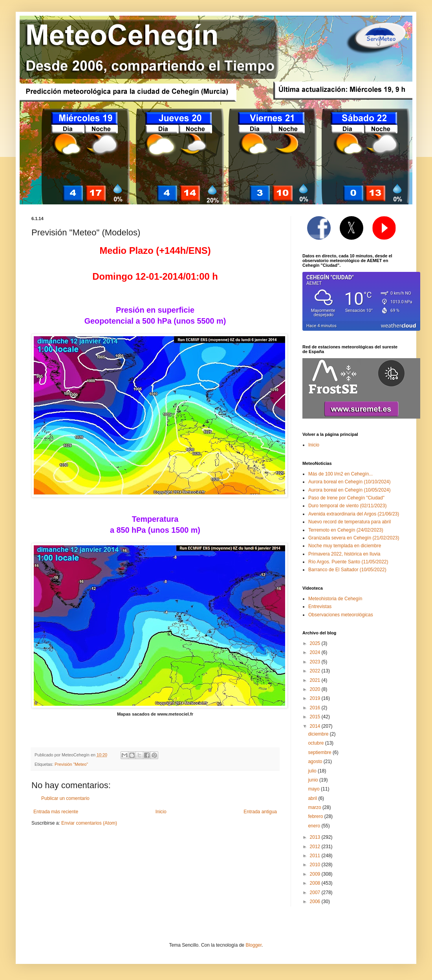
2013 (316, 837)
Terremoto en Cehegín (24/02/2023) (346, 530)
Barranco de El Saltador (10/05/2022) (347, 570)
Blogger (254, 945)
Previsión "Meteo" (71, 764)
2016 (316, 708)
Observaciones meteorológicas (341, 615)
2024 (316, 652)
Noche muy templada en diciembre (345, 546)
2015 (316, 717)
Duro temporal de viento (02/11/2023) (347, 506)
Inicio (161, 812)
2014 (316, 726)
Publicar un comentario (65, 798)
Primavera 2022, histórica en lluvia (344, 554)
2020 (316, 689)
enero (315, 826)
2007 (316, 893)
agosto (316, 761)
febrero (316, 816)
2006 (316, 902)
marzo (315, 807)
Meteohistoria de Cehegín (335, 599)
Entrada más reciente (56, 812)
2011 (316, 856)
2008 (316, 883)
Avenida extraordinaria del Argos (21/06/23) (354, 514)
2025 (316, 643)
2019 (316, 698)
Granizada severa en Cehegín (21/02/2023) (354, 538)
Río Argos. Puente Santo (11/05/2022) (348, 562)
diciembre (319, 734)
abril (313, 798)
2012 (316, 847)
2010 (316, 865)
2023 (316, 662)
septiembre (320, 752)
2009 (316, 874)
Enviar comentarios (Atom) (89, 823)
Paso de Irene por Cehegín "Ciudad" (346, 498)
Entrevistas (320, 607)
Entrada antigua (260, 812)
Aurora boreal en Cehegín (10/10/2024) (349, 482)
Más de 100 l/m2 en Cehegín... (340, 474)
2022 (316, 671)
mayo (314, 789)
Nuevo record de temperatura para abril (350, 522)
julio (313, 771)
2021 (316, 680)
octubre (316, 743)
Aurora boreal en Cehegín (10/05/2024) (349, 490)
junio (314, 780)
